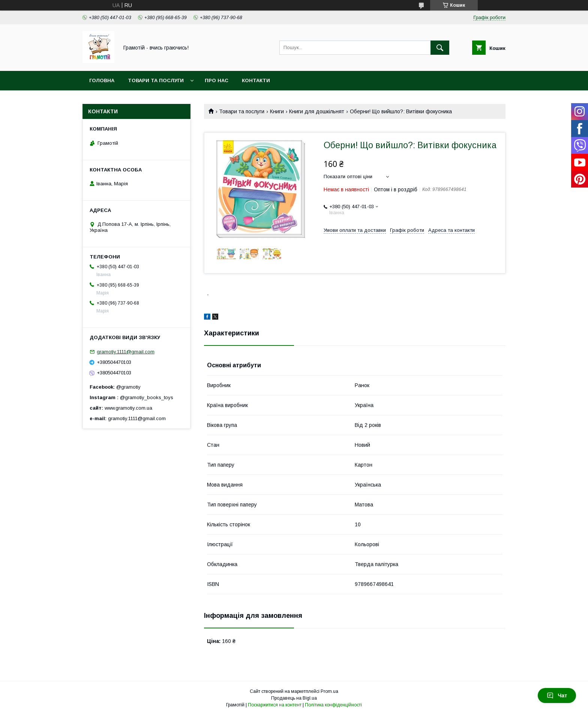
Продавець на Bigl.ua (294, 698)
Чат (557, 695)
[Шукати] (440, 48)
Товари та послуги (156, 80)
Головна (102, 80)
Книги (277, 111)
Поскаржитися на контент (275, 705)
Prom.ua (329, 691)
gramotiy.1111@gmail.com (126, 352)
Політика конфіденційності (333, 705)
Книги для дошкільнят (317, 111)
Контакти (256, 80)
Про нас (217, 80)
